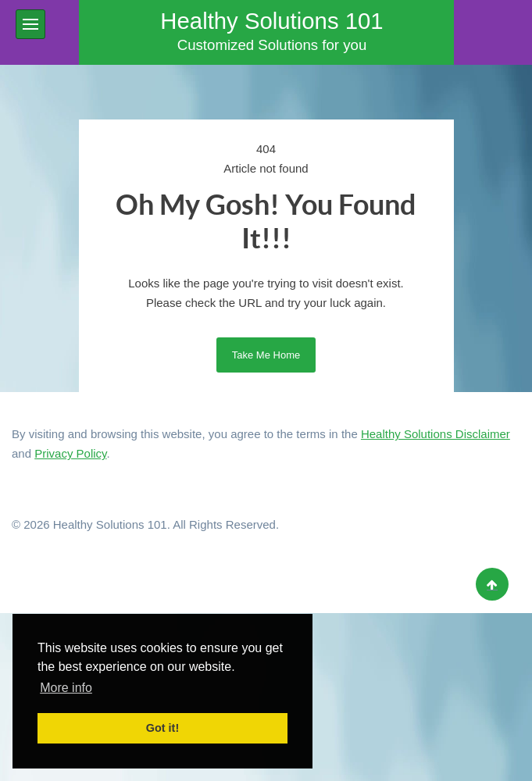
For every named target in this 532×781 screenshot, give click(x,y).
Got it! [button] (162, 728)
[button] (30, 24)
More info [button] (66, 688)
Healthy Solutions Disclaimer (436, 434)
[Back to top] (492, 584)
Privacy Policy (70, 453)
